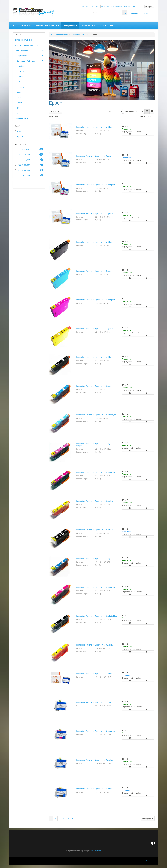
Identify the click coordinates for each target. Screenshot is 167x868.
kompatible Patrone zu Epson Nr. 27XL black (94, 674)
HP (20, 82)
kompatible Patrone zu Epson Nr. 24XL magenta (96, 472)
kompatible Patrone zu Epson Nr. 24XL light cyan (96, 415)
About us (135, 7)
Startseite (86, 7)
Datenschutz (95, 7)
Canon (21, 71)
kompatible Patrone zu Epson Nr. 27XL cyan (94, 702)
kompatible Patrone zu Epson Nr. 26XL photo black (97, 616)
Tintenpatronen (70, 25)
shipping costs (96, 851)
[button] (147, 111)
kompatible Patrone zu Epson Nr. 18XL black (94, 242)
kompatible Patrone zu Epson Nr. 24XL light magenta (94, 445)
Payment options (117, 7)
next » (70, 818)
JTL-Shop (149, 861)
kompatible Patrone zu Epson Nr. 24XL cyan (94, 386)
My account (105, 7)
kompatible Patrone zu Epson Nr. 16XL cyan (94, 156)
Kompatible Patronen (31, 61)
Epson (21, 77)
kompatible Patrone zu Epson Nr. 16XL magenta (96, 185)
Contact (127, 7)
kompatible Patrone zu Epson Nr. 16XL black (94, 127)
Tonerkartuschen (88, 25)
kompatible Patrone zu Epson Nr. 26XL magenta (96, 587)
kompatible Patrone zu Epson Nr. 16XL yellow (95, 213)
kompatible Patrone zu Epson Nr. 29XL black (94, 789)
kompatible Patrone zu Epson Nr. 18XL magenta (96, 300)
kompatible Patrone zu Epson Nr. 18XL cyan (94, 271)
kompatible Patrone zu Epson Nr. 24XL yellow (95, 501)
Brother (22, 66)
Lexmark (22, 87)
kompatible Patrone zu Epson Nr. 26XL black (94, 530)
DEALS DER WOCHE (22, 25)
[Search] (107, 13)
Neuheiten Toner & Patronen (47, 25)
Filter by (56, 111)
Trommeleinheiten (107, 25)
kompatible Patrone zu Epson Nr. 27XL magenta (96, 731)
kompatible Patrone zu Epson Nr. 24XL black (94, 357)
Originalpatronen (31, 55)
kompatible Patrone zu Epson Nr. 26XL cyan (94, 559)
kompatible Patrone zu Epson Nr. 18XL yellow (95, 329)
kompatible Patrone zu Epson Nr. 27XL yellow (95, 760)
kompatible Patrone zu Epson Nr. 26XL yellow (95, 645)
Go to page (148, 818)
